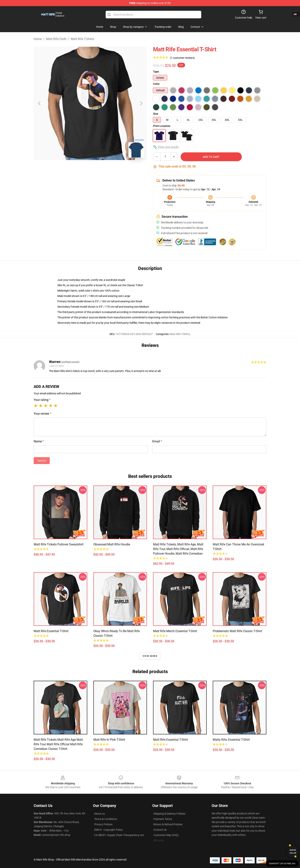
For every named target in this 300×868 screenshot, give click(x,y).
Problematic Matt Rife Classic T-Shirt (237, 631)
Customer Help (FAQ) (166, 835)
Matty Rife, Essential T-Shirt (231, 740)
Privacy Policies (103, 824)
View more (150, 656)
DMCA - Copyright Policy (108, 830)
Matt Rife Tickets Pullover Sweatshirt (59, 544)
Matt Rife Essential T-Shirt (51, 631)
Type (156, 72)
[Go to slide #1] (70, 169)
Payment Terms (163, 819)
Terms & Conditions (106, 819)
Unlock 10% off (293, 851)
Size (156, 114)
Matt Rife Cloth (56, 39)
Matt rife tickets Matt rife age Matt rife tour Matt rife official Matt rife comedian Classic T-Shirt (58, 744)
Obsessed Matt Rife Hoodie (112, 544)
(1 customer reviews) (182, 58)
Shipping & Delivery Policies (169, 814)
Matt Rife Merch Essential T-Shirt (175, 631)
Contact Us (160, 830)
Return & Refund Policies (168, 824)
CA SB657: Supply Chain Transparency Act (119, 835)
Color (156, 84)
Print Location (162, 126)
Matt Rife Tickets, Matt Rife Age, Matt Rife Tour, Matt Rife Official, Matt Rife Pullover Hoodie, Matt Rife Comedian (178, 549)
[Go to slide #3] (110, 169)
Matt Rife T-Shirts (82, 39)
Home (38, 39)
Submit (42, 461)
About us (99, 814)
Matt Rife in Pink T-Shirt (109, 740)
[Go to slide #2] (90, 169)
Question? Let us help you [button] (282, 863)
